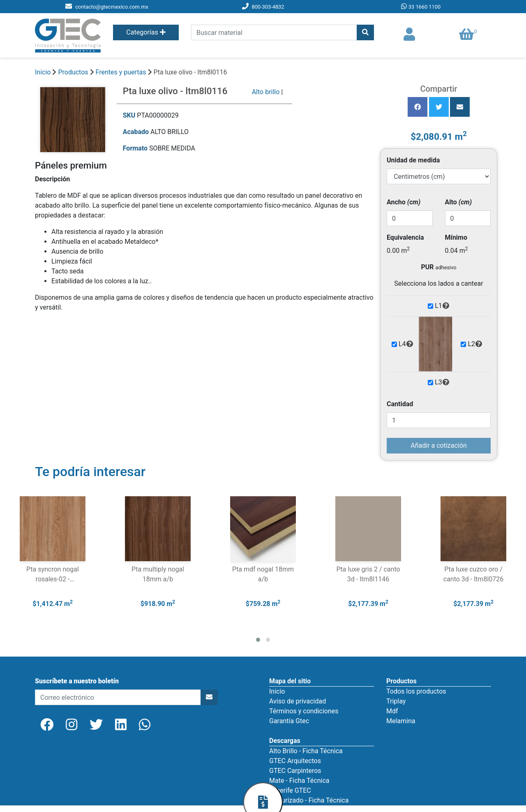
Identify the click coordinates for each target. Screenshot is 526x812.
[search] (274, 32)
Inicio (43, 72)
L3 (442, 382)
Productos (73, 72)
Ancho (404, 202)
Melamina (401, 721)
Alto (459, 202)
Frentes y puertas (122, 72)
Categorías (146, 32)
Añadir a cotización (438, 445)
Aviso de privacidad (298, 701)
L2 (475, 344)
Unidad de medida (413, 160)
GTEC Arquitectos (295, 761)
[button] (258, 640)
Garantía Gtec (289, 721)
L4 (406, 344)
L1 (442, 306)
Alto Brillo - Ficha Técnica (306, 751)
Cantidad (400, 404)
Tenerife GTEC (290, 790)
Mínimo (456, 237)
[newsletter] (118, 697)
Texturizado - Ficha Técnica (309, 800)
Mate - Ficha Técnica (299, 781)
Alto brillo (266, 92)
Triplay (396, 701)
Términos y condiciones (304, 711)
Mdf (392, 711)
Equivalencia (405, 237)
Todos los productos (416, 691)
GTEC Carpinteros (295, 771)
